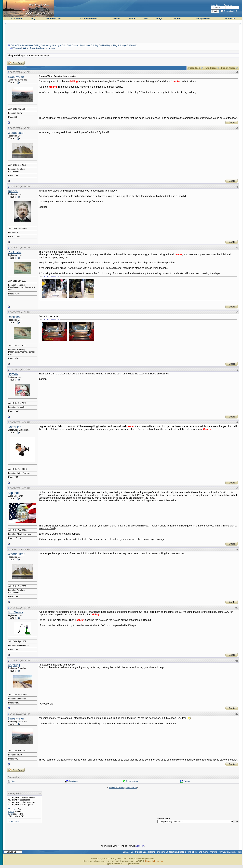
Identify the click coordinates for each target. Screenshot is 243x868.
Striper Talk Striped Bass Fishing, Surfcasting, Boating (35, 45)
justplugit (14, 665)
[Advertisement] (123, 33)
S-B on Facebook (89, 19)
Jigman (13, 374)
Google (187, 781)
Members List (53, 19)
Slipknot (13, 493)
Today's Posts (203, 19)
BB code (11, 809)
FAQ (33, 19)
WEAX (132, 19)
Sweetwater (16, 77)
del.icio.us (73, 781)
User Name (216, 5)
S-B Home (17, 19)
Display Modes (228, 68)
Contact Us (128, 852)
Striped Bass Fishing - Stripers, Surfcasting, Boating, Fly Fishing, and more (171, 852)
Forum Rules (13, 821)
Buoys (159, 19)
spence (13, 191)
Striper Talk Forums (154, 861)
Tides (145, 19)
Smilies (11, 812)
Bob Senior (15, 612)
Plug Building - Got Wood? (125, 45)
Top (240, 852)
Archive (213, 852)
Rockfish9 (15, 252)
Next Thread (131, 788)
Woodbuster (16, 133)
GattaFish (14, 427)
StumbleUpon (132, 781)
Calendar (177, 19)
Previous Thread (116, 788)
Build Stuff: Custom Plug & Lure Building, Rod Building (86, 45)
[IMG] (10, 814)
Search (228, 19)
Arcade (116, 19)
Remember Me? (229, 11)
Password (228, 5)
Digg (13, 781)
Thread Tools (194, 68)
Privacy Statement (227, 852)
